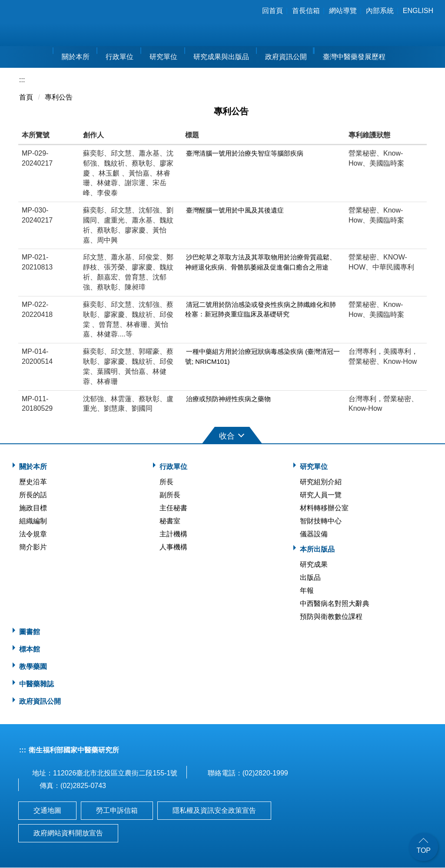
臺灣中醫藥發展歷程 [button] (354, 57)
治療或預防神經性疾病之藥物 (228, 399)
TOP (423, 850)
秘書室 (170, 521)
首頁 (26, 98)
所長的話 (33, 495)
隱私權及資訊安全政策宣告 (214, 811)
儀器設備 (314, 534)
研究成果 (314, 565)
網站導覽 (343, 11)
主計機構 (173, 534)
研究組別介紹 (321, 482)
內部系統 (380, 11)
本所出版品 (317, 550)
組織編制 (33, 521)
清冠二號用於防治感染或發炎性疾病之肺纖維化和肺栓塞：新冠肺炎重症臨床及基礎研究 (261, 309)
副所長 (170, 495)
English (418, 11)
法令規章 (33, 534)
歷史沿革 (33, 482)
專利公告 (59, 98)
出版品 (310, 578)
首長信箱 (306, 11)
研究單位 (314, 467)
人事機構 (173, 547)
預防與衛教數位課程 (331, 617)
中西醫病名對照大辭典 (335, 604)
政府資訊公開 (286, 57)
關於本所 (33, 467)
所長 (166, 482)
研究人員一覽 (321, 495)
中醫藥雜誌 (37, 684)
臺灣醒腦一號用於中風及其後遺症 (235, 211)
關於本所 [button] (76, 57)
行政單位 (173, 467)
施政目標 (33, 508)
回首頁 (272, 11)
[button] (222, 435)
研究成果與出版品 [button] (221, 57)
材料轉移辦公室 (324, 508)
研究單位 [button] (163, 57)
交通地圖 (47, 811)
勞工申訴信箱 (117, 811)
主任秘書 (173, 508)
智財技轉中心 (321, 521)
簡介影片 (33, 547)
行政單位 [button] (120, 57)
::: (250, 11)
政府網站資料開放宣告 (68, 833)
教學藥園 (33, 667)
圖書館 (30, 632)
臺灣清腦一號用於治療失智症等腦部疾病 (245, 153)
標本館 (30, 650)
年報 (307, 591)
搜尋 (431, 24)
